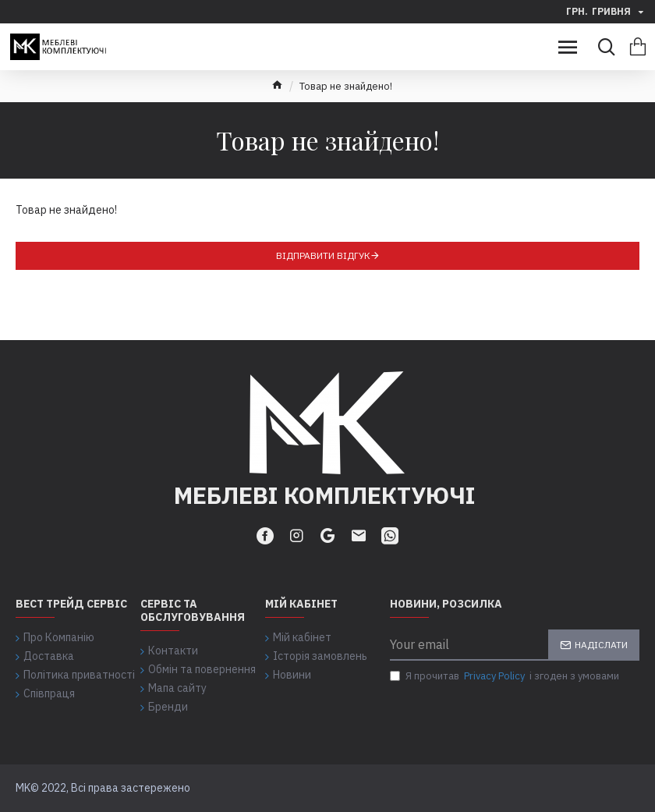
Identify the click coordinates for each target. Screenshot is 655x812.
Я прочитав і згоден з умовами (505, 676)
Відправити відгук (323, 255)
